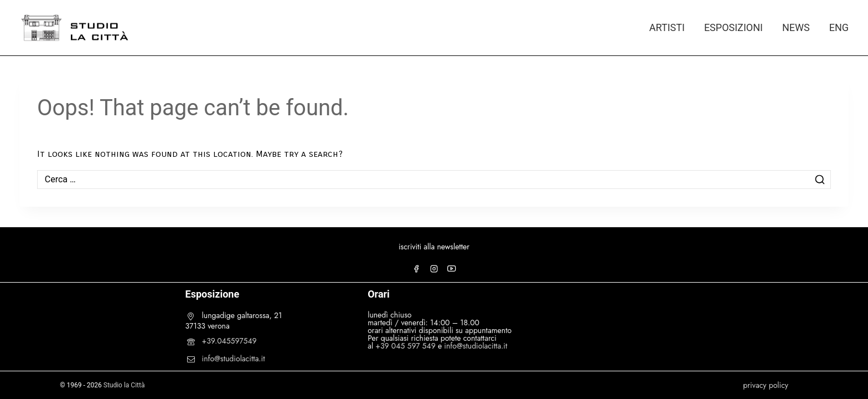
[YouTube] (452, 269)
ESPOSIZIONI (733, 27)
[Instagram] (434, 269)
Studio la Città (124, 385)
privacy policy (766, 385)
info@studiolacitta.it (234, 359)
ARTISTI (667, 27)
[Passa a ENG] (834, 28)
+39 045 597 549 (405, 346)
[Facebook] (416, 269)
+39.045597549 (229, 341)
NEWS (796, 27)
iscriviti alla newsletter (434, 247)
